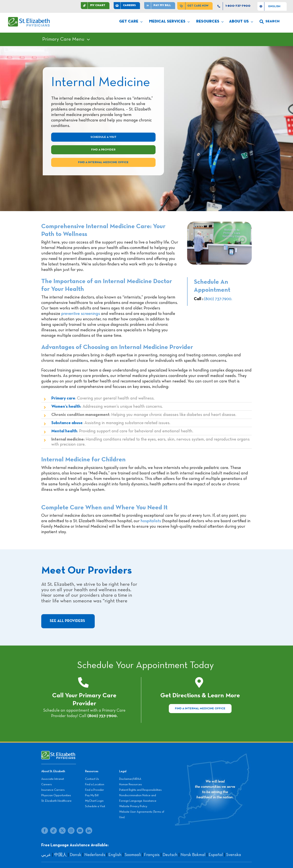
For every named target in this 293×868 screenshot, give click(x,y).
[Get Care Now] (195, 6)
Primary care (63, 398)
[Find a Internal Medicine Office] (200, 709)
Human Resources (131, 784)
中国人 (60, 855)
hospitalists (151, 521)
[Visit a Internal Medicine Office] (103, 162)
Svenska (234, 855)
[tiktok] (53, 831)
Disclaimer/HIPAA (130, 779)
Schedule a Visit (95, 806)
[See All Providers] (68, 621)
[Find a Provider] (103, 150)
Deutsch (170, 855)
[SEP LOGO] (29, 19)
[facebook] (45, 831)
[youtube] (80, 831)
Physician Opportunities (56, 795)
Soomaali (133, 855)
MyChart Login (94, 801)
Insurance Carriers (53, 790)
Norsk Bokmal (193, 855)
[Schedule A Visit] (103, 137)
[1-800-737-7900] (235, 6)
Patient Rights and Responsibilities (140, 790)
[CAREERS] (127, 6)
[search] (270, 22)
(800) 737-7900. (218, 299)
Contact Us (92, 779)
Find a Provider (95, 790)
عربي (46, 855)
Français (152, 855)
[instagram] (71, 831)
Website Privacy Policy (133, 806)
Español (216, 855)
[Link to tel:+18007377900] (83, 682)
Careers (47, 784)
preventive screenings (81, 314)
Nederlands (95, 855)
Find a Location (95, 784)
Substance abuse (67, 423)
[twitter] (62, 831)
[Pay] (160, 6)
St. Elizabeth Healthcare (56, 801)
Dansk (76, 855)
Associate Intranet (53, 779)
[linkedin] (89, 831)
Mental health (64, 431)
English (115, 855)
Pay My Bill (92, 795)
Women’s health (66, 406)
